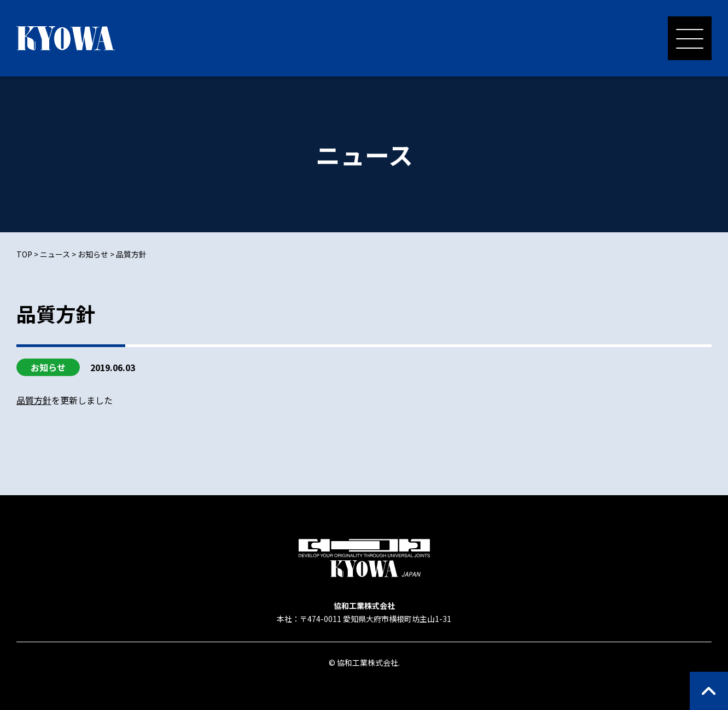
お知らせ (48, 367)
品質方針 (34, 400)
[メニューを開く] (690, 38)
